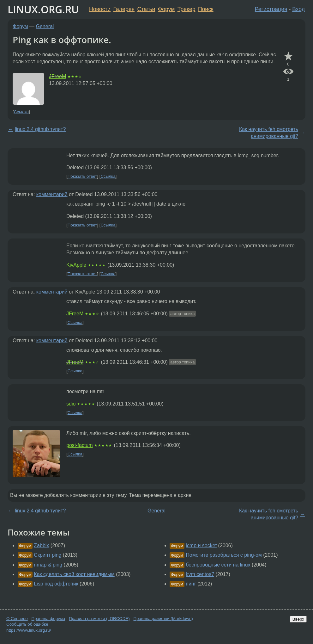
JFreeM (57, 76)
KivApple (76, 265)
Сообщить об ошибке (27, 624)
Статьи (146, 9)
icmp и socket (201, 545)
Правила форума (48, 619)
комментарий (52, 194)
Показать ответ (82, 176)
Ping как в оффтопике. (62, 40)
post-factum (80, 445)
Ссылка (21, 112)
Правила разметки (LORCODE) (99, 619)
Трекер (187, 9)
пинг (191, 584)
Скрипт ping (48, 555)
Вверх (298, 619)
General (45, 26)
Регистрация (271, 9)
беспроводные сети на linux (218, 565)
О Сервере (17, 619)
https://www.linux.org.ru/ (29, 630)
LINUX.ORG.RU (43, 9)
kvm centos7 (200, 574)
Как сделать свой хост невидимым (74, 574)
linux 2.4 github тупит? (40, 129)
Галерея (124, 9)
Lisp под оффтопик (56, 584)
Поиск (206, 9)
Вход (298, 9)
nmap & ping (48, 565)
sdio (71, 404)
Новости (100, 9)
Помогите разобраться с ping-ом (224, 555)
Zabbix (41, 545)
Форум (166, 9)
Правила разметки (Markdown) (163, 619)
